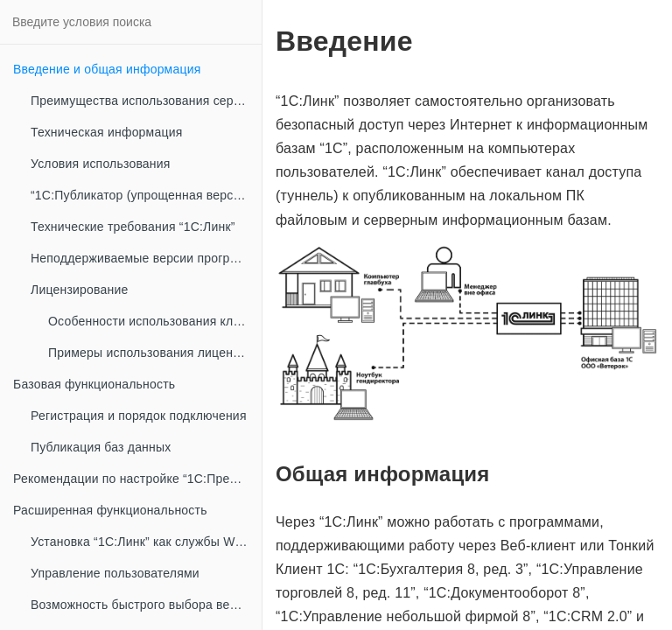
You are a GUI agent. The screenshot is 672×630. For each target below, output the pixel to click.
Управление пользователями (115, 573)
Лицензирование (79, 290)
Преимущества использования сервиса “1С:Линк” (146, 101)
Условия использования (101, 164)
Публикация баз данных (101, 447)
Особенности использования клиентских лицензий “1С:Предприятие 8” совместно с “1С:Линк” (155, 321)
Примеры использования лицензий (150, 353)
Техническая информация (106, 132)
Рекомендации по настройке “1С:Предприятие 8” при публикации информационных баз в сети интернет (137, 479)
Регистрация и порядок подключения (139, 416)
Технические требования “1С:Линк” (133, 227)
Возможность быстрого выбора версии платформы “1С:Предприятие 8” (146, 605)
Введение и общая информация (107, 69)
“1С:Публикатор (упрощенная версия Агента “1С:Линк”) (146, 195)
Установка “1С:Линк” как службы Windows (146, 542)
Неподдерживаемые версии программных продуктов (146, 258)
